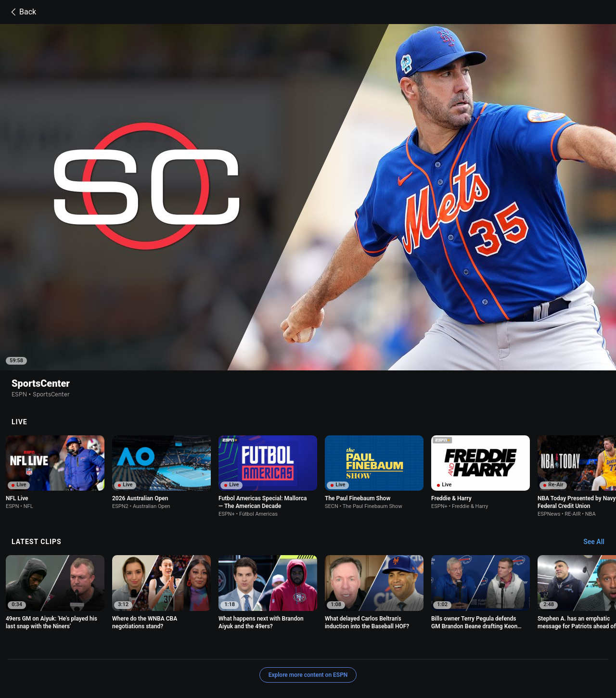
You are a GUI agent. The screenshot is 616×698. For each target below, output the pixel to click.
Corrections (254, 654)
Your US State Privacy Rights (218, 646)
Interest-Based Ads (386, 646)
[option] (55, 410)
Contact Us (102, 654)
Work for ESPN (210, 654)
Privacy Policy (150, 646)
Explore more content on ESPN (308, 612)
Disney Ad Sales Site (154, 654)
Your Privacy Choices (535, 646)
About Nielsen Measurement (459, 646)
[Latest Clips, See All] (598, 480)
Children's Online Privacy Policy (309, 646)
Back (22, 12)
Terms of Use (105, 646)
